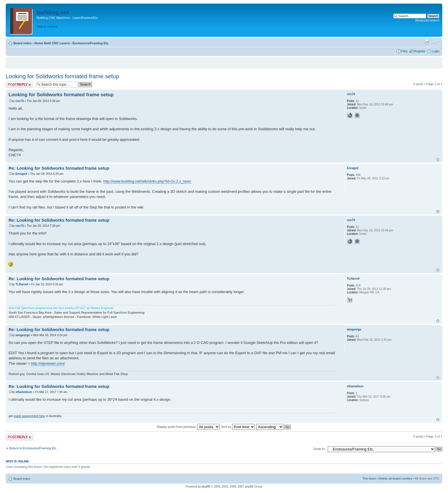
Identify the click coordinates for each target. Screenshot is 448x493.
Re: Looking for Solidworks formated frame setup (59, 168)
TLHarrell (22, 284)
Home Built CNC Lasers (52, 43)
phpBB (206, 487)
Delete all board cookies (395, 478)
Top (438, 160)
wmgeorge (23, 335)
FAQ (404, 51)
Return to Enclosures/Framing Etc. (33, 448)
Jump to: (319, 449)
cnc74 (19, 101)
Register (420, 51)
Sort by (238, 427)
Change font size (435, 42)
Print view (427, 42)
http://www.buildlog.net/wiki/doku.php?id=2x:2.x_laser (147, 181)
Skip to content (47, 27)
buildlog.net (53, 12)
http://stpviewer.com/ (48, 363)
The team (369, 478)
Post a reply (19, 84)
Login (436, 51)
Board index (23, 43)
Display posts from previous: (188, 427)
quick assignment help (29, 416)
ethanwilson (24, 392)
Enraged (21, 174)
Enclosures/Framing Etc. (91, 43)
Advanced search (427, 20)
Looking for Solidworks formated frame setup (62, 76)
